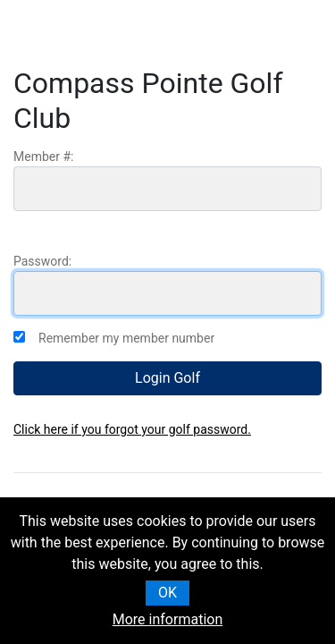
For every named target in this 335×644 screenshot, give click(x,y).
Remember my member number (126, 338)
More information (167, 619)
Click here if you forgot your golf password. (132, 429)
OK (167, 593)
